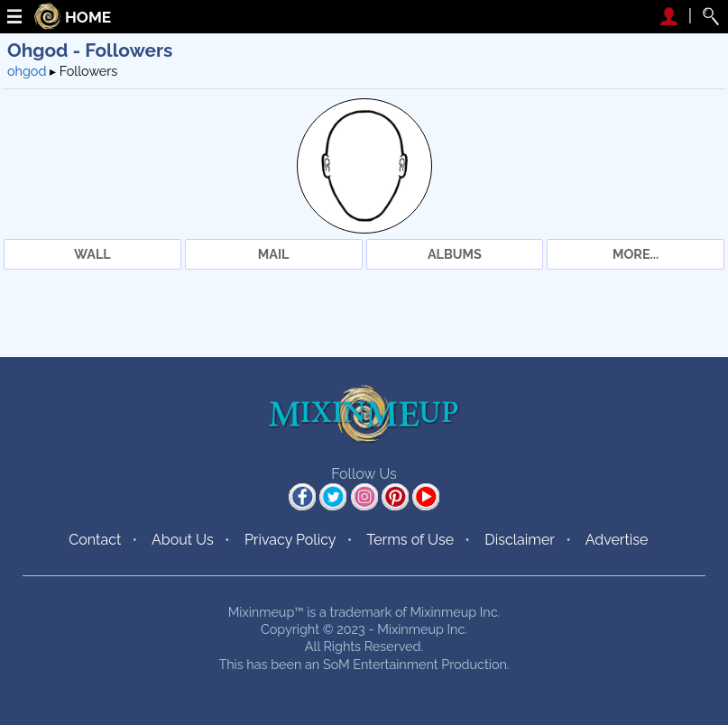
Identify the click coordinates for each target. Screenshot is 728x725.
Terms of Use (410, 540)
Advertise (617, 540)
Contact (95, 540)
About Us (183, 540)
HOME (88, 18)
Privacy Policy (290, 540)
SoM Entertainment (381, 664)
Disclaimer (520, 540)
